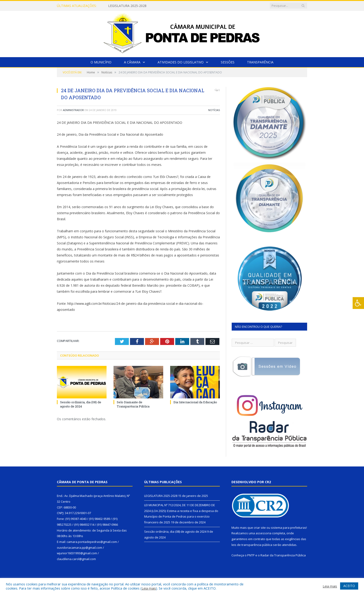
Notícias (214, 110)
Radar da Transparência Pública (283, 555)
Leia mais (149, 588)
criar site (260, 528)
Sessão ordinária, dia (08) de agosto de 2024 (81, 404)
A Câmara (132, 62)
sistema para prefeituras (289, 528)
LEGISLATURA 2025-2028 (127, 6)
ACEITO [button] (349, 586)
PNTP (251, 555)
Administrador (73, 110)
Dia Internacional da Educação (195, 402)
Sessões (228, 62)
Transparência (260, 62)
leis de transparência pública (252, 545)
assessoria (263, 533)
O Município (101, 62)
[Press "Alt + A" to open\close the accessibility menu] (358, 303)
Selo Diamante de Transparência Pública (133, 404)
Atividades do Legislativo (181, 62)
